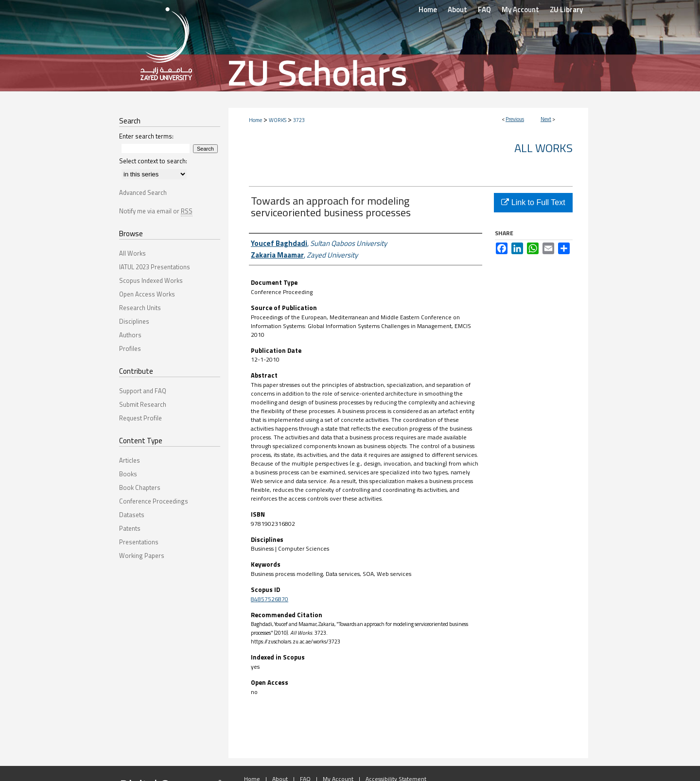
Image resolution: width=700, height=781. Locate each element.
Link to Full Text (533, 202)
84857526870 (270, 599)
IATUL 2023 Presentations (155, 267)
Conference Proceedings (154, 501)
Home (255, 120)
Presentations (139, 542)
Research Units (140, 308)
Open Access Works (147, 294)
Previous (515, 119)
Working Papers (142, 555)
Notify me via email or (156, 211)
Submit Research (143, 404)
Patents (130, 528)
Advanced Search (143, 192)
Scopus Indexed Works (151, 280)
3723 (299, 120)
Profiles (130, 348)
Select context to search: (153, 161)
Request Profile (140, 418)
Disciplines (134, 321)
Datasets (132, 515)
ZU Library (566, 9)
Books (128, 474)
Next (546, 119)
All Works (543, 148)
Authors (130, 335)
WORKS (278, 120)
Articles (130, 460)
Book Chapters (140, 487)
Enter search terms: (146, 136)
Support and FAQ (143, 391)
